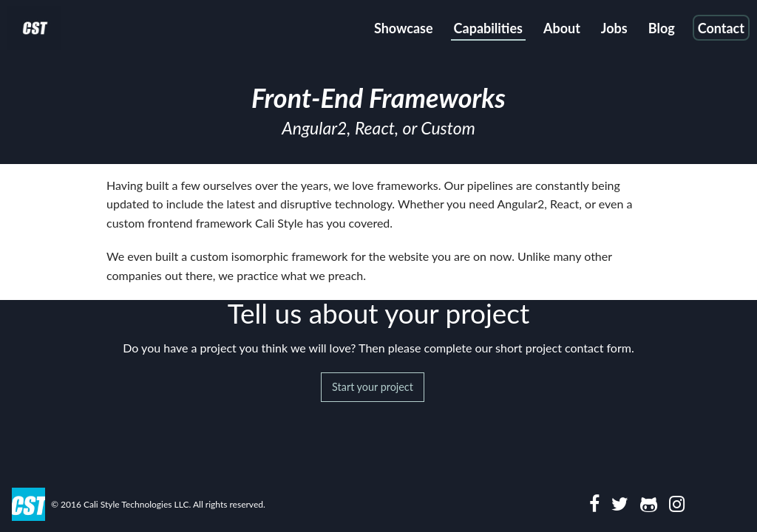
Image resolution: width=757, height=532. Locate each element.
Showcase (404, 28)
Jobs (614, 28)
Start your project (373, 387)
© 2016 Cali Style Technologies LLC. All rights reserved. (158, 504)
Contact (721, 28)
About (562, 28)
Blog (662, 28)
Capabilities (488, 28)
